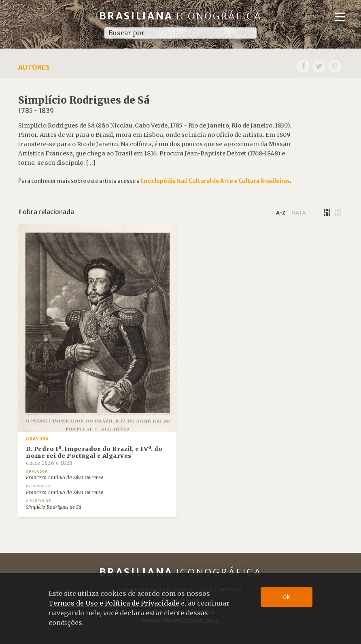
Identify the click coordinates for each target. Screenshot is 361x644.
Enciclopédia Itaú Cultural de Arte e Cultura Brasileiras (215, 181)
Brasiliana (181, 16)
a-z (281, 213)
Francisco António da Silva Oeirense (65, 478)
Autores (34, 67)
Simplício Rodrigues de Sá (54, 507)
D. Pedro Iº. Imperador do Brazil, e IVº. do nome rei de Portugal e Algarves (94, 456)
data (298, 213)
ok (287, 597)
